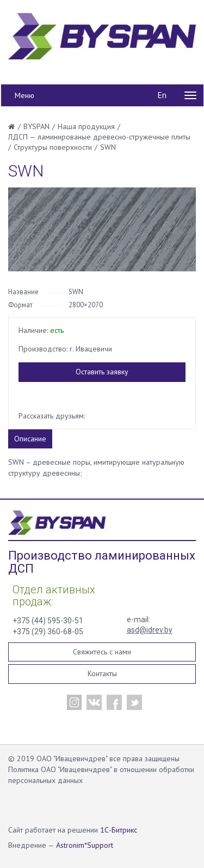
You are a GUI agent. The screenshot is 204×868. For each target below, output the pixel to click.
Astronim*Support (85, 845)
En (162, 95)
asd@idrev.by (150, 630)
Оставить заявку (102, 372)
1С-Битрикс (119, 830)
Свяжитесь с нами (102, 652)
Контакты (102, 673)
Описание (30, 439)
